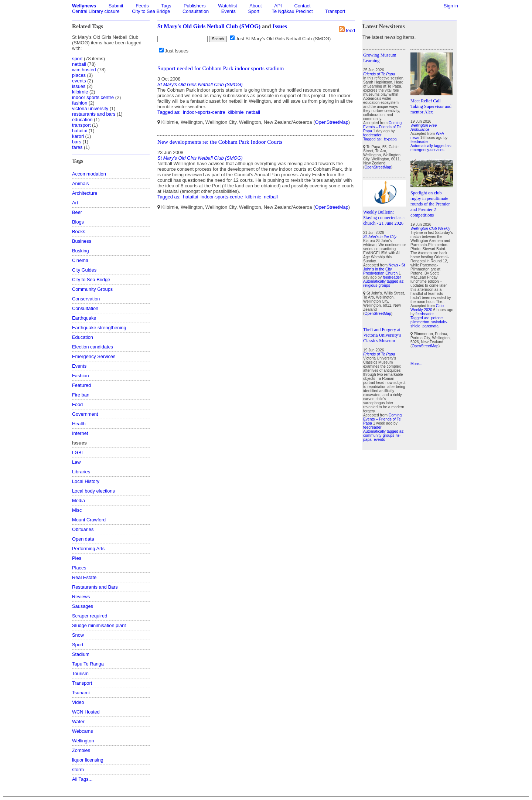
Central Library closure (96, 11)
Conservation (86, 299)
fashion (80, 103)
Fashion (81, 376)
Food (77, 404)
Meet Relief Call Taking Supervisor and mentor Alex (431, 106)
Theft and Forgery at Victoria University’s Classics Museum (382, 335)
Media (79, 501)
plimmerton (420, 322)
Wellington (83, 741)
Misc (77, 510)
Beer (77, 212)
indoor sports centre (93, 97)
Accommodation (89, 174)
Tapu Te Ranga (88, 664)
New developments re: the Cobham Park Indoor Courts (220, 142)
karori (78, 136)
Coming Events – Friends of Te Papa (382, 127)
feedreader (372, 135)
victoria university (90, 108)
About (255, 6)
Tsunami (81, 693)
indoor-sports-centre (204, 112)
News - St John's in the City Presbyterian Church (384, 269)
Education (83, 337)
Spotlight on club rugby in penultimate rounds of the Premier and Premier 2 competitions (430, 204)
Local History (86, 481)
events (79, 81)
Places (79, 568)
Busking (81, 251)
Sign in (451, 6)
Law (76, 462)
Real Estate (84, 577)
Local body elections (93, 491)
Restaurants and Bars (95, 587)
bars (77, 142)
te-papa (390, 139)
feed (350, 30)
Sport (254, 11)
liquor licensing (88, 760)
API (278, 6)
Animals (81, 183)
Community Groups (92, 289)
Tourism (80, 673)
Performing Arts (88, 549)
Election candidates (93, 347)
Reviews (81, 597)
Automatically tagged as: (384, 281)
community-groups (379, 435)
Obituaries (83, 529)
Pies (77, 558)
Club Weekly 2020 (427, 308)
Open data (83, 539)
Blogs (78, 222)
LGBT (78, 452)
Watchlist (227, 6)
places (79, 75)
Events (229, 11)
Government (85, 414)
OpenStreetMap (331, 122)
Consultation (196, 11)
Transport (335, 11)
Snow (78, 635)
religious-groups (377, 285)
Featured (81, 385)
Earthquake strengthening (99, 328)
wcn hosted (84, 70)
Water (78, 721)
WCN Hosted (86, 712)
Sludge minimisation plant (99, 625)
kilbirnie (80, 92)
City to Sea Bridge (151, 11)
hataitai (80, 131)
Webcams (83, 731)
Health (79, 424)
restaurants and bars (94, 114)
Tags (166, 6)
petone (437, 318)
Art (75, 203)
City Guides (84, 270)
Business (82, 241)
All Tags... (82, 779)
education (82, 120)
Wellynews (84, 6)
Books (79, 232)
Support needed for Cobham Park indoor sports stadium (221, 68)
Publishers (195, 6)
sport (77, 59)
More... (416, 364)
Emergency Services (94, 356)
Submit (116, 6)
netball (79, 64)
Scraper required (90, 616)
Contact (302, 6)
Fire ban (81, 395)
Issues (280, 26)
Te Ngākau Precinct (292, 11)
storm (78, 770)
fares (77, 147)
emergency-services (427, 150)
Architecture (85, 193)
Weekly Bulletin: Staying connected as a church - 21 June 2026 (384, 218)
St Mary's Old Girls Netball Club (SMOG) (209, 26)
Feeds (142, 6)
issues (79, 86)
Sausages (83, 606)
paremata (431, 326)
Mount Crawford (89, 520)
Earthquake (84, 318)
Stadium (81, 654)
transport (81, 125)
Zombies (81, 750)
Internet (80, 433)
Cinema (80, 260)
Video (78, 702)
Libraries (81, 472)
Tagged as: (170, 112)
